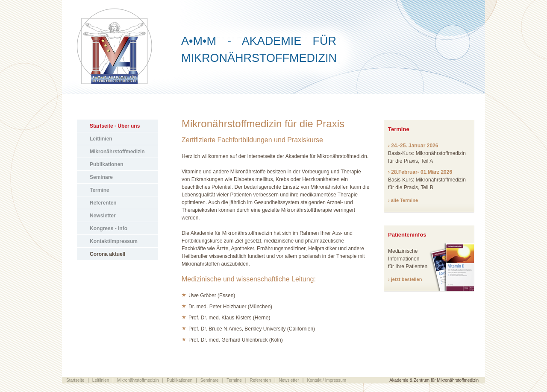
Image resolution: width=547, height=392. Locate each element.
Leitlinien (101, 139)
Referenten (103, 203)
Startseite (75, 380)
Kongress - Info (109, 228)
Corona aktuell (107, 254)
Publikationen (107, 164)
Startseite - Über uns (115, 126)
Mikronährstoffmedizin (117, 152)
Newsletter (103, 216)
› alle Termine (403, 200)
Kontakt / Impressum (326, 380)
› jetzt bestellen (405, 279)
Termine (100, 190)
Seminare (101, 177)
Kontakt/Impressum (114, 241)
